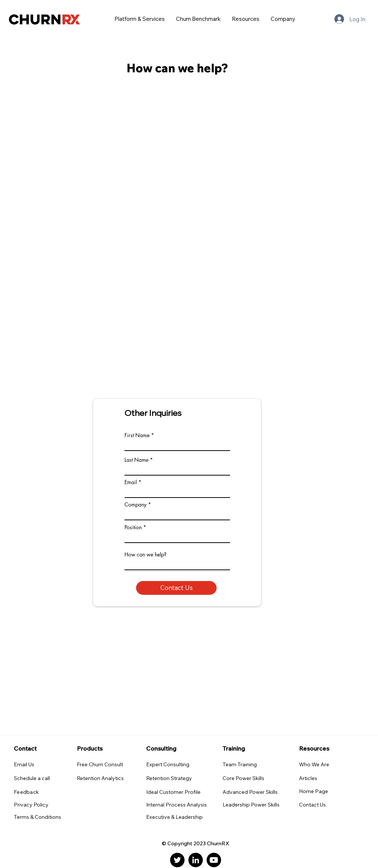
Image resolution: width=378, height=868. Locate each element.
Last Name (136, 460)
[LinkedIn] (196, 860)
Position (133, 527)
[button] (140, 19)
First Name (137, 435)
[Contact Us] (176, 588)
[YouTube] (214, 860)
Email (131, 482)
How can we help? (146, 555)
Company (136, 505)
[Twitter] (177, 860)
